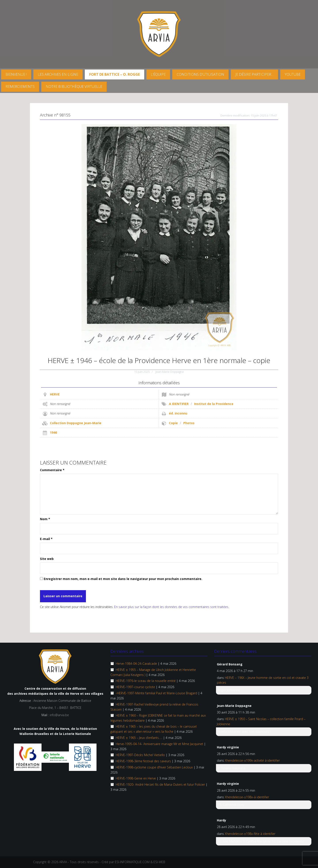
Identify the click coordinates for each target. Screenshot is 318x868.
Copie (173, 423)
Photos (189, 423)
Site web (47, 559)
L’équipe (158, 74)
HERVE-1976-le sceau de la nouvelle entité (146, 681)
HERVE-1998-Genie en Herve (136, 778)
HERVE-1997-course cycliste (135, 687)
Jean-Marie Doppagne (170, 372)
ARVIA (63, 862)
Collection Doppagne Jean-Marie (76, 423)
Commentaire (52, 470)
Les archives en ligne (58, 74)
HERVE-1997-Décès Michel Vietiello (140, 755)
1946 (53, 432)
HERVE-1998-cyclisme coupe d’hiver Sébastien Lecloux (154, 767)
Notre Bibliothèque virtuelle (74, 87)
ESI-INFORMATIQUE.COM (132, 862)
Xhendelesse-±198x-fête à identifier (250, 834)
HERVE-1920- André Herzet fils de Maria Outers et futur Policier (160, 784)
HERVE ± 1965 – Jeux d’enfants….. (139, 738)
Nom (45, 519)
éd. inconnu (178, 413)
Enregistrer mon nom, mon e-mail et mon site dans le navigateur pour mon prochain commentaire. (123, 579)
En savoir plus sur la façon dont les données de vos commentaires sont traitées (171, 607)
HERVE (55, 394)
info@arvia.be (59, 715)
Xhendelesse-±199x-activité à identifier (252, 760)
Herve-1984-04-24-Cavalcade (136, 664)
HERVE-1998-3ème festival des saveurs (143, 761)
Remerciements (20, 87)
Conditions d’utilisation (200, 74)
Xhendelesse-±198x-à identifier (247, 797)
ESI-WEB (159, 862)
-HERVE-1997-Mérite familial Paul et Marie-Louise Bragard (156, 693)
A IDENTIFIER (179, 404)
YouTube (293, 74)
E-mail (46, 539)
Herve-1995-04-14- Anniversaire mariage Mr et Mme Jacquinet (159, 744)
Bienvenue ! (16, 74)
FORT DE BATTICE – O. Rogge (115, 74)
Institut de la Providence (214, 404)
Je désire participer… (254, 74)
